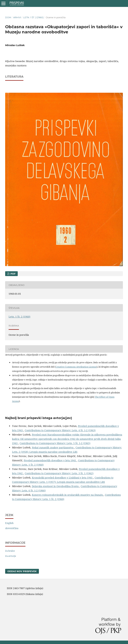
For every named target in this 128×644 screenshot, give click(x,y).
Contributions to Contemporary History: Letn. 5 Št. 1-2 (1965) (55, 443)
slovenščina (12, 528)
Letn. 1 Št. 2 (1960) (33, 17)
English (9, 523)
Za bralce (10, 551)
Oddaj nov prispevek (22, 571)
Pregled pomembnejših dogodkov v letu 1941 (50, 460)
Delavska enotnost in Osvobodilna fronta (56, 486)
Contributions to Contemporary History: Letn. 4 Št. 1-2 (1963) (60, 430)
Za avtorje (11, 556)
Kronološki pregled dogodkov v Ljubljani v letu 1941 (63, 478)
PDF (13, 274)
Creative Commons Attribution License (76, 367)
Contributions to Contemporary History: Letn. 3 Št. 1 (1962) (59, 473)
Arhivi (17, 17)
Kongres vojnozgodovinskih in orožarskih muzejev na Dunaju (68, 495)
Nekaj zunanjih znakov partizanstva (53, 447)
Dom (8, 17)
